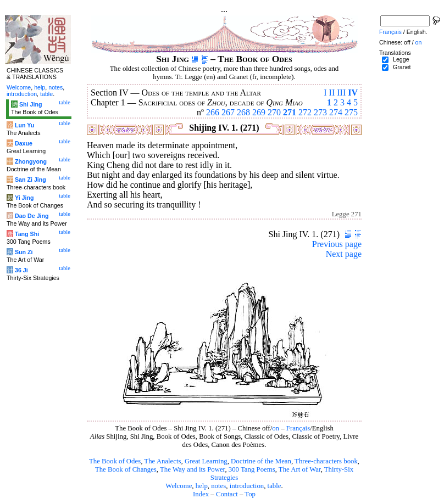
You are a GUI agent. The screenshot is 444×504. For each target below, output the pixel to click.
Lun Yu (24, 125)
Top (250, 494)
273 (320, 112)
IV (353, 93)
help (202, 486)
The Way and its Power (192, 469)
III (341, 93)
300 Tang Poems (252, 469)
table (274, 486)
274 (336, 112)
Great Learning (206, 461)
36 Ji (21, 270)
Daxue (24, 143)
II (332, 93)
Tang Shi (27, 234)
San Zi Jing (30, 180)
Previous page (337, 244)
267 (228, 112)
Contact (227, 494)
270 (274, 112)
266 (213, 112)
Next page (344, 254)
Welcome (179, 486)
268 (243, 112)
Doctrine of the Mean (261, 461)
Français (298, 428)
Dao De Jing (32, 216)
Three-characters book (326, 461)
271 (290, 112)
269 (259, 112)
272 (305, 112)
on (276, 428)
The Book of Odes (115, 461)
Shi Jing (30, 104)
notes (218, 486)
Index (201, 494)
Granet (402, 67)
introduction (247, 486)
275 (351, 112)
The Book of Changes (126, 469)
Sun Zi (24, 252)
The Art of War (300, 469)
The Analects (162, 461)
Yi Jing (24, 198)
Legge (401, 59)
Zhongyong (31, 161)
